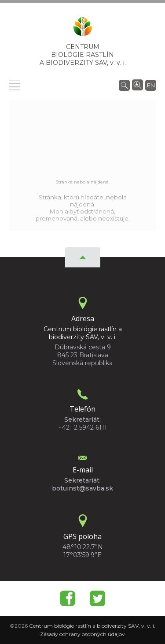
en (151, 85)
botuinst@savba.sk (82, 488)
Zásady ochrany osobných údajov (82, 634)
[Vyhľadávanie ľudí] (137, 84)
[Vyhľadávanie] (124, 85)
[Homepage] (83, 29)
